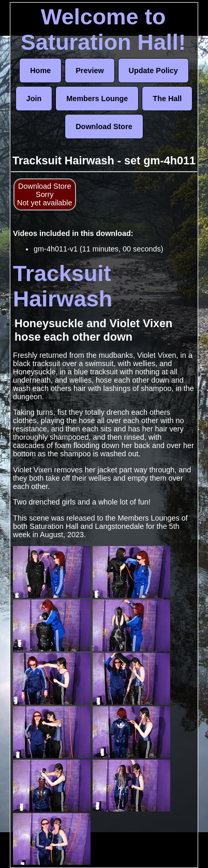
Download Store (104, 127)
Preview (90, 71)
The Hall (167, 99)
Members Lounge (97, 99)
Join (34, 99)
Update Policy (153, 71)
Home (40, 71)
